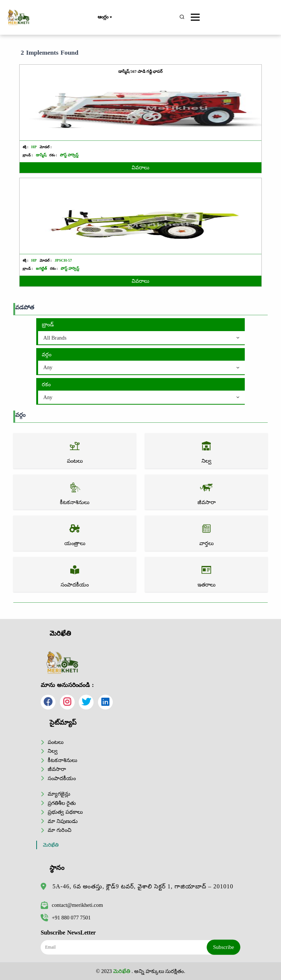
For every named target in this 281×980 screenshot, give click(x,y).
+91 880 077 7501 (66, 918)
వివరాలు (140, 168)
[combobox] (141, 338)
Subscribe (224, 947)
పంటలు (56, 742)
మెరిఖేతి (51, 845)
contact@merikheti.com (72, 905)
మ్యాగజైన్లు (59, 794)
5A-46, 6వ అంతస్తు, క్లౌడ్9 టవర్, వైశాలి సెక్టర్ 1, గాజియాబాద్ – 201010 (143, 886)
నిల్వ (53, 751)
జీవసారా (57, 769)
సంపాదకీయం (62, 778)
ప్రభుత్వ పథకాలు (65, 812)
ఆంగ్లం (104, 17)
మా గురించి (60, 830)
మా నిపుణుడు (63, 821)
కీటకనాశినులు (62, 760)
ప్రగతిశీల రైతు (62, 803)
